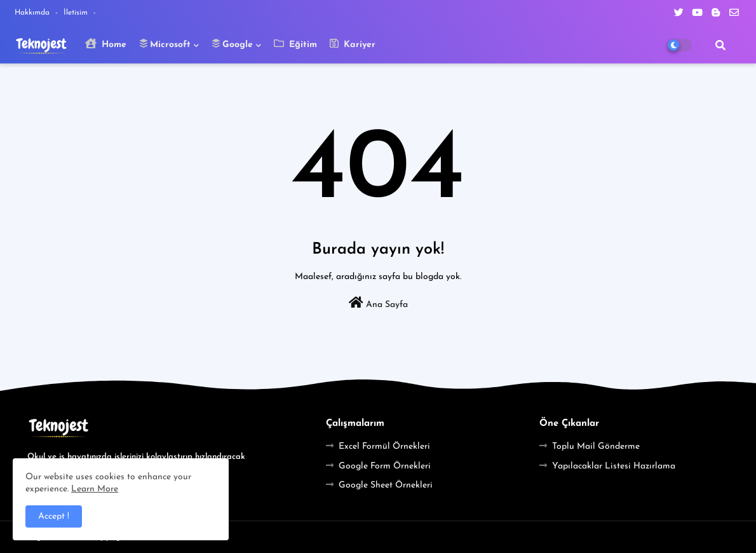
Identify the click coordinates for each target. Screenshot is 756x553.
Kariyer (353, 44)
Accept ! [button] (54, 516)
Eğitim (295, 44)
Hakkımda (33, 13)
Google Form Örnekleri (385, 466)
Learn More (95, 489)
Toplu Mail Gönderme (596, 447)
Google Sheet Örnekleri (386, 485)
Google (232, 44)
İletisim (77, 13)
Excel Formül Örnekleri (384, 447)
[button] (720, 45)
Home (106, 44)
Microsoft (165, 44)
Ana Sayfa (378, 303)
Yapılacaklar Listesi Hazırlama (614, 466)
